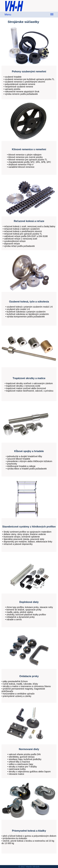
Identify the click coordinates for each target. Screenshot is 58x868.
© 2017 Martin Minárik (29, 867)
